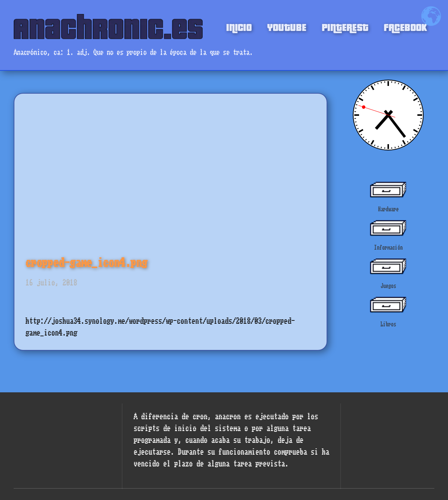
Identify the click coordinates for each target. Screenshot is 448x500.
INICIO (239, 27)
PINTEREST (345, 27)
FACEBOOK (405, 27)
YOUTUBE (287, 27)
